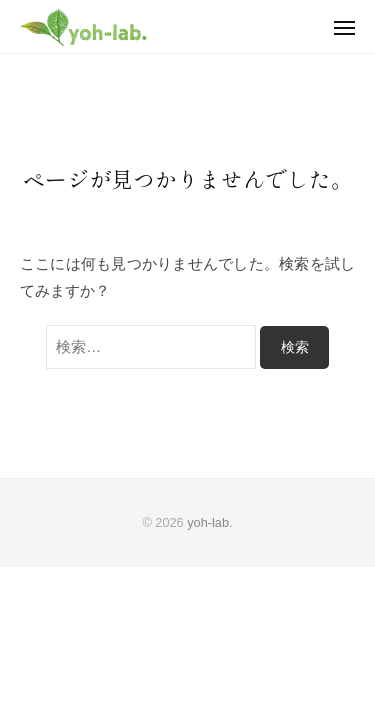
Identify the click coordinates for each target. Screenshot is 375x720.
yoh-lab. (209, 522)
